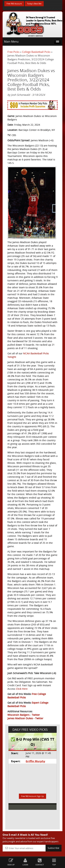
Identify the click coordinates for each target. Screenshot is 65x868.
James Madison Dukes (20, 718)
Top (54, 862)
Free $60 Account (14, 4)
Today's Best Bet (34, 4)
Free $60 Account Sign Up (32, 796)
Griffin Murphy (35, 761)
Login (25, 862)
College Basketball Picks (36, 52)
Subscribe (53, 848)
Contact (40, 862)
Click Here (22, 689)
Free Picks (13, 52)
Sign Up (11, 862)
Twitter (36, 715)
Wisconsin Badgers (18, 715)
